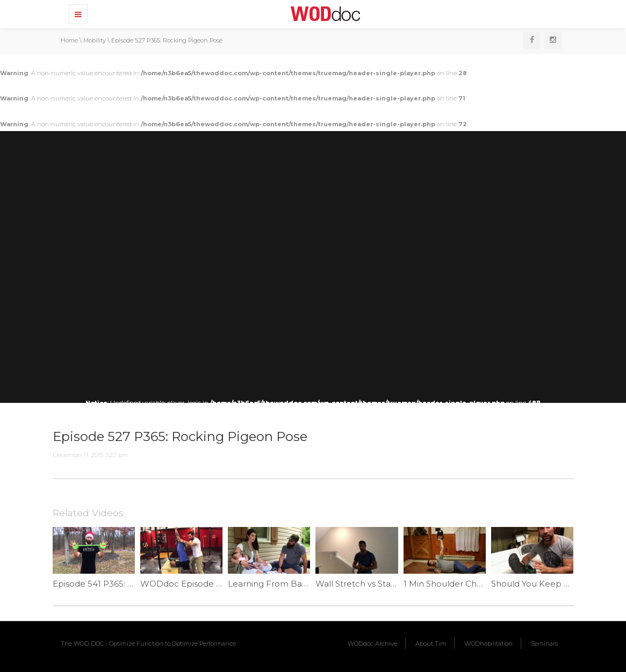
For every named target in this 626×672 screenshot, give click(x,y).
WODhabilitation (488, 644)
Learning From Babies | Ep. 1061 (293, 584)
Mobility (95, 40)
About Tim (431, 644)
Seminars (544, 644)
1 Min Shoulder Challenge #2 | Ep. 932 (480, 584)
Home (69, 40)
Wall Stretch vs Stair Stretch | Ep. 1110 (390, 584)
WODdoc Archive (372, 644)
